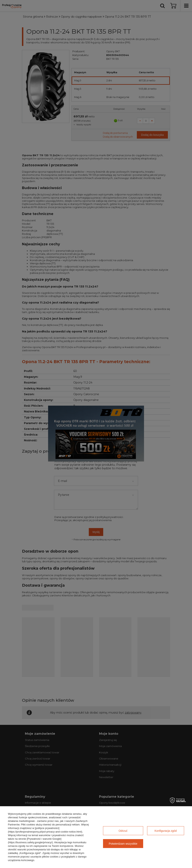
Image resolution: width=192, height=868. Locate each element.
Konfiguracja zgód (166, 831)
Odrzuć (123, 831)
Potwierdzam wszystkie (123, 844)
